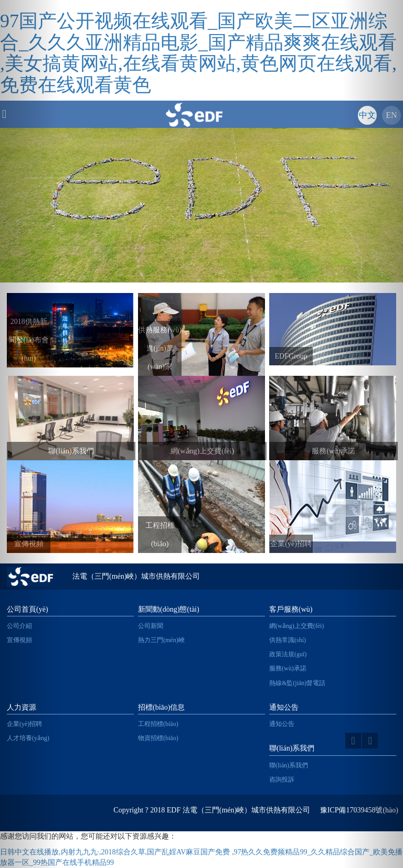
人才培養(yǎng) (28, 738)
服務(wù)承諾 (288, 668)
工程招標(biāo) (158, 724)
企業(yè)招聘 (24, 724)
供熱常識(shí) (288, 640)
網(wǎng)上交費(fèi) (296, 626)
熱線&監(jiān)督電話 (297, 683)
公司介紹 (19, 626)
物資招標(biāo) (158, 738)
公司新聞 (151, 626)
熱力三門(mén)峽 (161, 640)
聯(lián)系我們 (289, 765)
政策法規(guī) (288, 654)
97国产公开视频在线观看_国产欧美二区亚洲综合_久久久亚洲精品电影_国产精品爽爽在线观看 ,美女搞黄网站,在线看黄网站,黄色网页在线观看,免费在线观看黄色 (198, 53)
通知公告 (282, 724)
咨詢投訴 (282, 779)
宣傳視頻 (19, 640)
